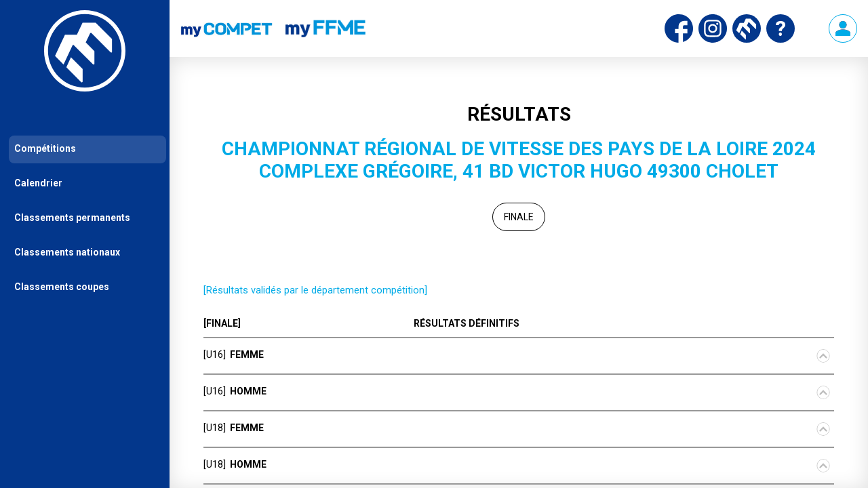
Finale (519, 217)
